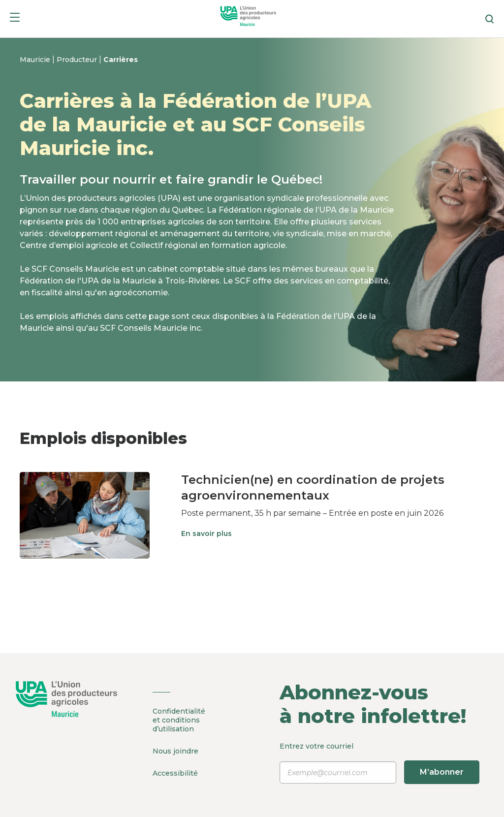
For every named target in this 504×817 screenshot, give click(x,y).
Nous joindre (175, 751)
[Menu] (15, 19)
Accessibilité (175, 773)
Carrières (121, 60)
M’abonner (442, 772)
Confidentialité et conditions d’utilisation (179, 720)
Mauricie (36, 60)
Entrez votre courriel (378, 763)
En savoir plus (206, 534)
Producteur (78, 60)
